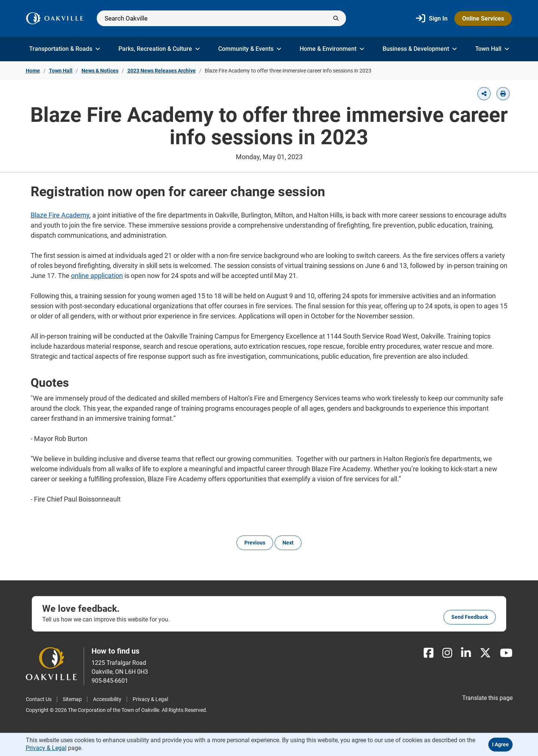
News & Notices (100, 71)
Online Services (483, 18)
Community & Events (250, 49)
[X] (485, 653)
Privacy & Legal (150, 699)
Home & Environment (332, 49)
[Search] (221, 18)
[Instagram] (447, 653)
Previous (255, 543)
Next (288, 543)
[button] (484, 94)
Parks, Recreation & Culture (159, 49)
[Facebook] (429, 653)
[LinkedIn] (466, 653)
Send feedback (470, 617)
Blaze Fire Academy (60, 215)
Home (33, 71)
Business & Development (420, 49)
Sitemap (72, 699)
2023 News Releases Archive (162, 71)
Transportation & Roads (65, 49)
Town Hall (492, 49)
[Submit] (336, 18)
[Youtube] (506, 653)
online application (97, 276)
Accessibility (107, 699)
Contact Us (39, 699)
